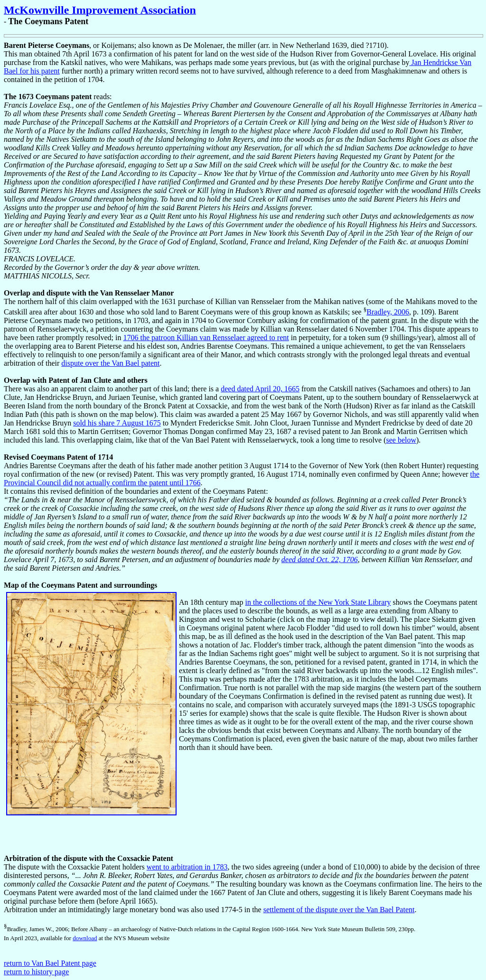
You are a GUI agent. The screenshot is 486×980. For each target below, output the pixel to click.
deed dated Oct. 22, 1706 (320, 559)
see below (401, 440)
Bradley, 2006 (388, 312)
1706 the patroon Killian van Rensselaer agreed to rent (206, 337)
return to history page (36, 972)
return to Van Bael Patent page (50, 963)
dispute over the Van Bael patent (110, 363)
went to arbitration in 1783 (187, 867)
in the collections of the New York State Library (318, 602)
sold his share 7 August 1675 (117, 423)
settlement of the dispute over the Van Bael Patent (339, 910)
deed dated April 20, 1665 (260, 389)
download (85, 938)
